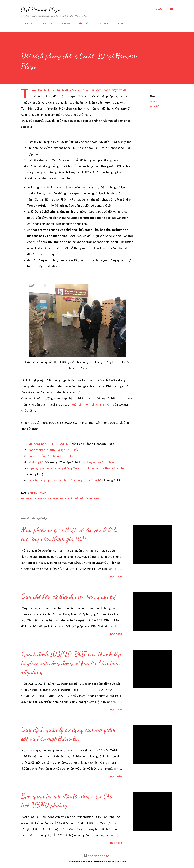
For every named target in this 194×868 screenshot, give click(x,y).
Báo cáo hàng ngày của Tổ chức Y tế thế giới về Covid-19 (65, 480)
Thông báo (45, 23)
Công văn (63, 23)
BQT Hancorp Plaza (40, 9)
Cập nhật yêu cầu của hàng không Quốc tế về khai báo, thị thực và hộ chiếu (77, 468)
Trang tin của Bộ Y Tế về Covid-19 (50, 456)
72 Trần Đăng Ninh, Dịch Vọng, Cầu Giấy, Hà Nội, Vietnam (66, 498)
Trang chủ (26, 23)
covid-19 (154, 106)
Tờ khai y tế (35, 462)
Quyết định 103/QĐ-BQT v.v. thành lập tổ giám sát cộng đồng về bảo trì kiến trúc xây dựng (71, 663)
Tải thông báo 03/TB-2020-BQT (49, 444)
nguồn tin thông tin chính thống (91, 404)
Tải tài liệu (82, 23)
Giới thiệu (101, 23)
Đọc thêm (116, 577)
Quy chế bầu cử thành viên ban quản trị (69, 596)
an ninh (154, 101)
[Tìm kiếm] (158, 9)
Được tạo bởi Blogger (97, 855)
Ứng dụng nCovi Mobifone (97, 462)
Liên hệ (118, 23)
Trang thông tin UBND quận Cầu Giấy (53, 450)
